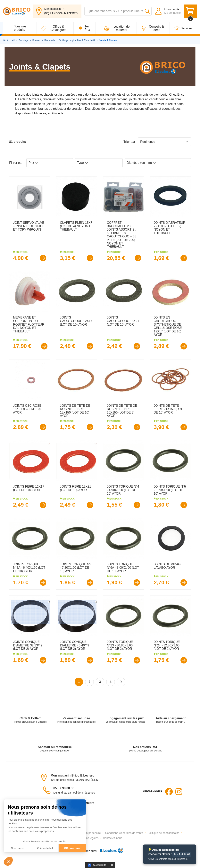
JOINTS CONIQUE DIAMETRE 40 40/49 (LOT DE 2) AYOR (75, 645)
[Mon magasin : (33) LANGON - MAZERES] (57, 11)
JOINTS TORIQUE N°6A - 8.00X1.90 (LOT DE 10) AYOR (123, 568)
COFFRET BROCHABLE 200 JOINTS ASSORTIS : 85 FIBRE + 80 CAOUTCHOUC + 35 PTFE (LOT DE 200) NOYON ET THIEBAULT (122, 235)
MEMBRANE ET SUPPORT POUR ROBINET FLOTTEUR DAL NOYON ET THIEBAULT (29, 324)
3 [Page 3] (100, 682)
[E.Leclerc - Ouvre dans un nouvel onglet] (110, 851)
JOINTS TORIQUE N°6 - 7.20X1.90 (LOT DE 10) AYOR (76, 568)
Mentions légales (88, 838)
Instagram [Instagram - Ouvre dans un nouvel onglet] (179, 792)
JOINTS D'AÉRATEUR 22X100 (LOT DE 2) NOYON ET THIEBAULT (170, 228)
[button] (8, 861)
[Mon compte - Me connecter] (168, 11)
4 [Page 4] (111, 682)
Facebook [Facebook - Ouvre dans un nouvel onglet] (169, 792)
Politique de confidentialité (163, 833)
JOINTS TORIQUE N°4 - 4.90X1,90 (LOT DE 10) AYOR (123, 490)
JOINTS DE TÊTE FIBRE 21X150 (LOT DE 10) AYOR (168, 409)
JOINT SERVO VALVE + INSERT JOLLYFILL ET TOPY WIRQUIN (29, 226)
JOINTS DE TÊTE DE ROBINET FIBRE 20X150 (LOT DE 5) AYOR (122, 411)
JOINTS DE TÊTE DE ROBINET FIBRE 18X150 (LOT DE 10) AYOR (75, 411)
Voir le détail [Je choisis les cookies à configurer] (45, 848)
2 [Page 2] (90, 682)
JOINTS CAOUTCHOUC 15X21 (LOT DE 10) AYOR (123, 321)
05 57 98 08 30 (64, 788)
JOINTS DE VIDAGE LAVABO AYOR (168, 566)
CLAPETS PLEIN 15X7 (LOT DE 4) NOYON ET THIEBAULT (76, 226)
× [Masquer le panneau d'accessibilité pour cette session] (112, 865)
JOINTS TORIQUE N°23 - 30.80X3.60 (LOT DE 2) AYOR (120, 645)
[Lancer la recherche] (147, 11)
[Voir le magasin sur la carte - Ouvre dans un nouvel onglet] (45, 777)
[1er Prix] (85, 29)
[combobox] (118, 11)
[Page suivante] (121, 682)
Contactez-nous (112, 838)
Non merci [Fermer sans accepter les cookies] (17, 848)
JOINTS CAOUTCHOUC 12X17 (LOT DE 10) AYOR (76, 321)
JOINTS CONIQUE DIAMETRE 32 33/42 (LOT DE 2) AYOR (28, 645)
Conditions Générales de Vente (124, 833)
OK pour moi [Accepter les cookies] (72, 848)
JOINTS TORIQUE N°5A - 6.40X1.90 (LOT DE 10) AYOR (29, 568)
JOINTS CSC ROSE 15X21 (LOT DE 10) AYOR (27, 409)
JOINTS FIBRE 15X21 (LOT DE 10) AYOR (75, 488)
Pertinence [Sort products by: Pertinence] (164, 142)
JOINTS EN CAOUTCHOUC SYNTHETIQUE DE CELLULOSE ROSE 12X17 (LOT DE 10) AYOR (168, 326)
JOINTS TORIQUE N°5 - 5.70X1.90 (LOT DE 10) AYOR (170, 490)
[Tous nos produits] (20, 29)
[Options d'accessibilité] (97, 865)
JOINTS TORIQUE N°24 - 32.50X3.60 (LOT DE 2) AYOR (167, 645)
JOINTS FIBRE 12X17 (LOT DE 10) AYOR (29, 488)
